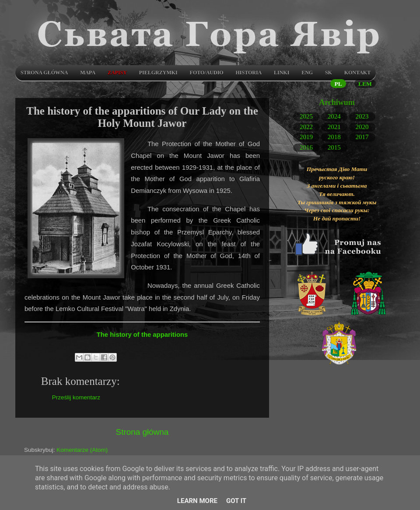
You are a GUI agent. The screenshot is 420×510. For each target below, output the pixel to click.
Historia (248, 73)
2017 (362, 137)
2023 (362, 116)
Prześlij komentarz (76, 397)
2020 (362, 126)
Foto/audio (207, 73)
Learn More (197, 501)
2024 (334, 116)
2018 (334, 137)
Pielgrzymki (158, 73)
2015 (334, 147)
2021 (334, 126)
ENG (307, 73)
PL (338, 84)
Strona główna (44, 73)
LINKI (282, 73)
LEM (365, 84)
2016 (306, 147)
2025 (306, 116)
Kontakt (357, 73)
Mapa (88, 73)
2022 (306, 126)
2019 (306, 137)
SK (329, 73)
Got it (236, 501)
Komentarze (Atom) (82, 450)
